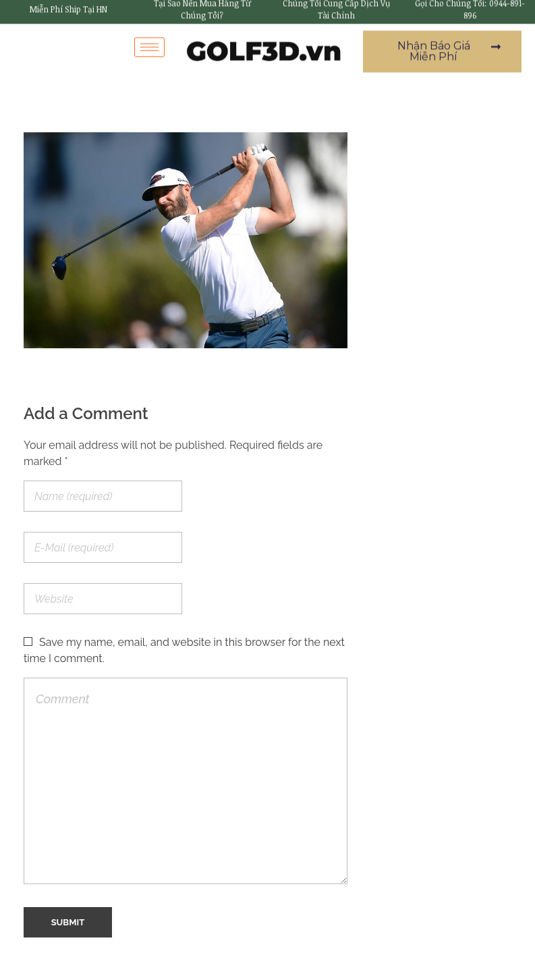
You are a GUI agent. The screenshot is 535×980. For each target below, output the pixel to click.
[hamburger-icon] (149, 41)
